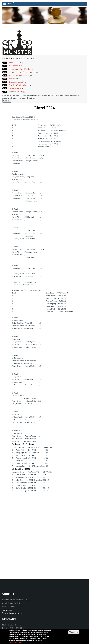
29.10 (5, 66)
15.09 (5, 72)
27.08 (5, 75)
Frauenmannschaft (16, 92)
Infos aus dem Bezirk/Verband (20, 69)
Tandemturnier (14, 63)
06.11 (5, 62)
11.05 (5, 88)
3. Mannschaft (14, 66)
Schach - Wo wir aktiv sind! (19, 85)
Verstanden (74, 633)
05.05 (5, 92)
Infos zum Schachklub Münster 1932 (23, 72)
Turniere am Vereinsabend (19, 75)
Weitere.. (7, 101)
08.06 (5, 82)
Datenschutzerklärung (12, 613)
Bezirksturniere (15, 88)
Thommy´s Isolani (16, 82)
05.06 (5, 85)
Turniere (12, 79)
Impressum (7, 610)
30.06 (5, 79)
